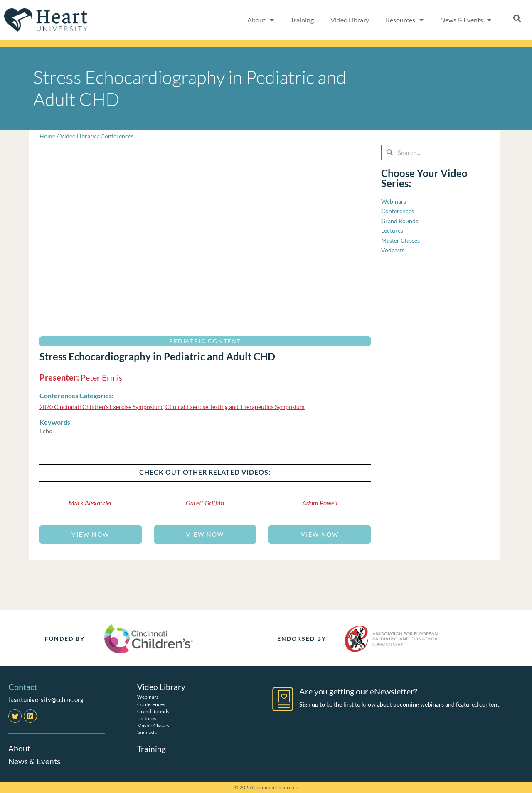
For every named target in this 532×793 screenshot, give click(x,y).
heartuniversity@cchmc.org (46, 699)
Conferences (120, 136)
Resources (405, 20)
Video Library (350, 20)
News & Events (466, 20)
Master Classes (153, 725)
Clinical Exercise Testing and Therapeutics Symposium (246, 406)
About (261, 20)
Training (302, 20)
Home (48, 136)
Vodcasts (147, 732)
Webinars (148, 696)
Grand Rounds (153, 711)
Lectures (147, 718)
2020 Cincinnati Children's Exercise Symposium (104, 406)
